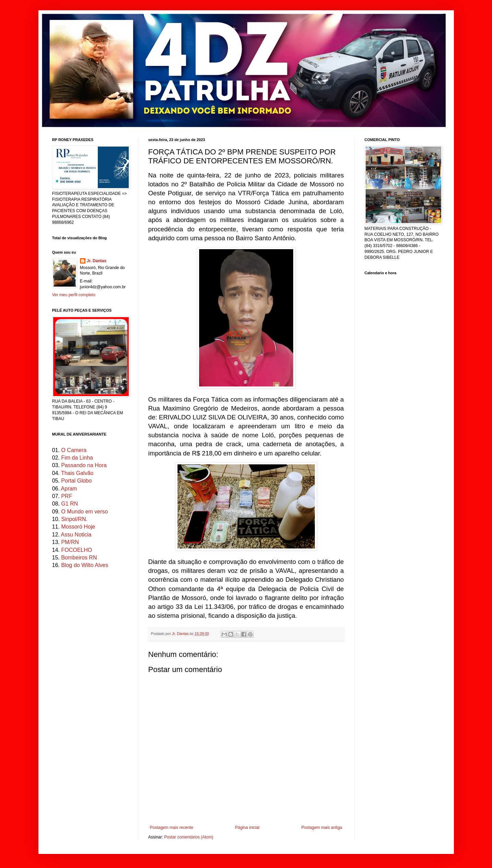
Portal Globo (76, 481)
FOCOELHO (77, 550)
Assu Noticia (76, 535)
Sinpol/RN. (74, 519)
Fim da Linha (77, 458)
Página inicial (247, 828)
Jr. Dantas (181, 634)
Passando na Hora (84, 465)
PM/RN (70, 542)
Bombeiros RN (79, 558)
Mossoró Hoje (78, 527)
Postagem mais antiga (322, 828)
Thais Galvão (77, 473)
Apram (69, 489)
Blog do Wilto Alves (85, 565)
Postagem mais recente (172, 828)
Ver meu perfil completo (74, 295)
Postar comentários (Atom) (189, 837)
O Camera (74, 450)
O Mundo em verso (84, 512)
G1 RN (70, 504)
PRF (67, 496)
